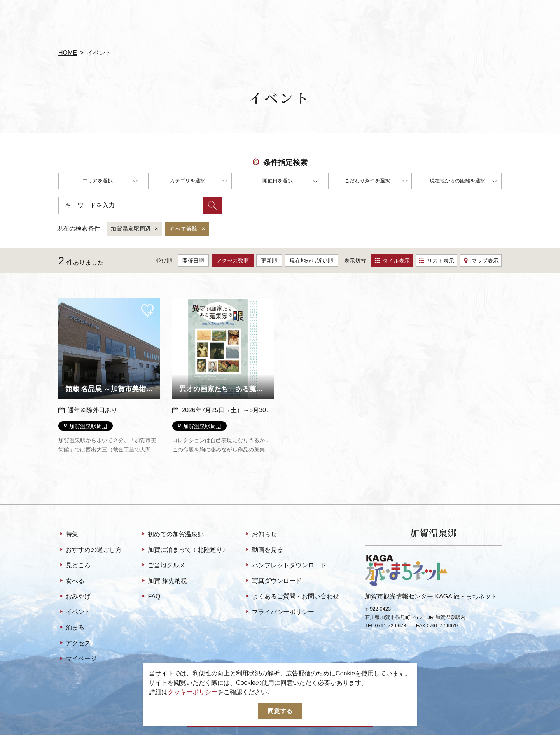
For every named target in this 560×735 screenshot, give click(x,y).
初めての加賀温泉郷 (172, 535)
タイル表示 (392, 261)
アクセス (74, 644)
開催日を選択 (290, 182)
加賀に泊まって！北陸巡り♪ (183, 550)
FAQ (150, 597)
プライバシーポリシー (279, 612)
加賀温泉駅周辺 (135, 229)
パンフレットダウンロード (285, 566)
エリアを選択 (110, 182)
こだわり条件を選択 (376, 182)
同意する (280, 711)
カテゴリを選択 (199, 182)
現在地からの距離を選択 (464, 182)
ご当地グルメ (163, 566)
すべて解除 (188, 229)
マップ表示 (481, 261)
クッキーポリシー (192, 692)
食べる (71, 581)
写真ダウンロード (273, 581)
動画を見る (263, 550)
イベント (74, 612)
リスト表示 (437, 261)
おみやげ (74, 597)
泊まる (71, 628)
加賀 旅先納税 (164, 581)
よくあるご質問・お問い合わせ (291, 597)
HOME (68, 53)
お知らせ (260, 535)
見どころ (74, 566)
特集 (68, 535)
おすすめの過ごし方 (90, 550)
